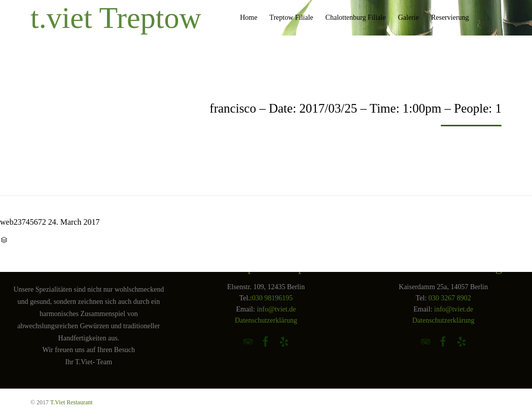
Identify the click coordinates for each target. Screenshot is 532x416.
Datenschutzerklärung (266, 320)
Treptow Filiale (291, 18)
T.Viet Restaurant (72, 402)
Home (249, 18)
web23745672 (23, 222)
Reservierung (450, 18)
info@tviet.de (276, 309)
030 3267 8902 (450, 298)
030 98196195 (273, 298)
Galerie (409, 18)
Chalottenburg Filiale (356, 18)
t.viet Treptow (116, 18)
